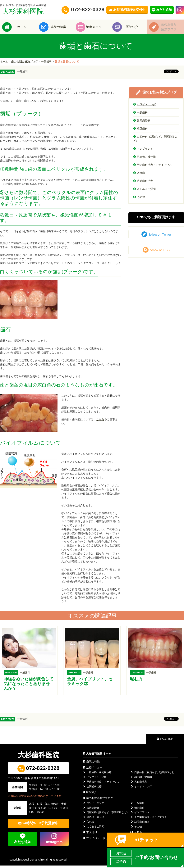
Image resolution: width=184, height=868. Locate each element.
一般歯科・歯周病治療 (97, 775)
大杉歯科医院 (23, 9)
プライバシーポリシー (98, 841)
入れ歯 (139, 175)
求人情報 (90, 835)
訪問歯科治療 (143, 183)
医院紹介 (135, 28)
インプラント (143, 151)
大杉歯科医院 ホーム (97, 756)
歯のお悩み (171, 28)
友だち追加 (23, 844)
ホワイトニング (144, 107)
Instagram (54, 844)
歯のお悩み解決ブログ (25, 64)
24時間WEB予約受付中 (40, 826)
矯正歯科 (140, 131)
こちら (100, 422)
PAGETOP (165, 741)
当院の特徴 (61, 28)
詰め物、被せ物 (144, 159)
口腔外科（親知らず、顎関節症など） (155, 141)
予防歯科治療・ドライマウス (152, 167)
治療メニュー (98, 28)
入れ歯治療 (139, 784)
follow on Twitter (156, 237)
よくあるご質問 (144, 191)
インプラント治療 (95, 780)
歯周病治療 (142, 123)
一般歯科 (46, 64)
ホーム (24, 28)
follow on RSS (156, 252)
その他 (139, 199)
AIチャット (147, 840)
